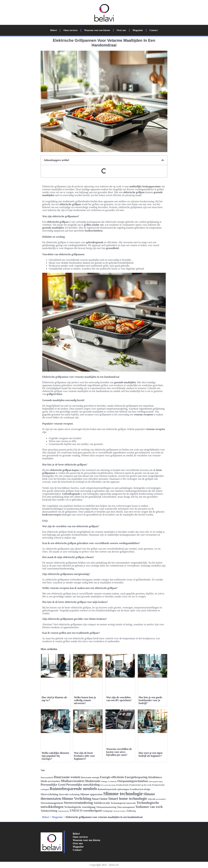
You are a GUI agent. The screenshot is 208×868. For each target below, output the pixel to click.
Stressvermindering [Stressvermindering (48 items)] (78, 803)
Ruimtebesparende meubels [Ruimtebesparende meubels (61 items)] (73, 789)
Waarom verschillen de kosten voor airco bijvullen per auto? (119, 752)
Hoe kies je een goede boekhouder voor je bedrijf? (150, 700)
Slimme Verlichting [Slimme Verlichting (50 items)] (76, 799)
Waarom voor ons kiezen (97, 30)
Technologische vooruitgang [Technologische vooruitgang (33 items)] (80, 807)
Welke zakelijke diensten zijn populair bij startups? (55, 756)
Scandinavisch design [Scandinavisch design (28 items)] (140, 789)
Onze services (70, 30)
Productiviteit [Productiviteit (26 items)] (122, 785)
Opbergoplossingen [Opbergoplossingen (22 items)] (156, 781)
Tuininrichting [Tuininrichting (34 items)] (49, 811)
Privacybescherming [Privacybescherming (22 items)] (108, 785)
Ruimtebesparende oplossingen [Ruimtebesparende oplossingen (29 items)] (113, 789)
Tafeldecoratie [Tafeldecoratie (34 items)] (102, 803)
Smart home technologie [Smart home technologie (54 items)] (128, 798)
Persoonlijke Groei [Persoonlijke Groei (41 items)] (53, 785)
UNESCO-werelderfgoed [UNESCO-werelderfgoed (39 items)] (86, 811)
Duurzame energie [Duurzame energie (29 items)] (90, 777)
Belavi (53, 30)
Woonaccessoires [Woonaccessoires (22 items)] (120, 811)
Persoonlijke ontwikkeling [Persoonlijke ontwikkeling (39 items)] (83, 785)
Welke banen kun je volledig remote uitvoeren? (85, 700)
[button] (163, 160)
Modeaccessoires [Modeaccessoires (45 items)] (73, 781)
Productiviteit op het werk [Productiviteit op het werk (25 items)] (140, 785)
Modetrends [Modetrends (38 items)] (93, 781)
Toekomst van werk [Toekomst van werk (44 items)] (149, 807)
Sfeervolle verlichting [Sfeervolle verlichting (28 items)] (69, 794)
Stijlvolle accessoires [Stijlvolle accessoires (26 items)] (157, 799)
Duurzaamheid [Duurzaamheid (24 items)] (47, 778)
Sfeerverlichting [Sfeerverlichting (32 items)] (49, 794)
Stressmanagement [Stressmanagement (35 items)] (52, 803)
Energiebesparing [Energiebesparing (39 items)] (136, 777)
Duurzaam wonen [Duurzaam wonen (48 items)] (67, 777)
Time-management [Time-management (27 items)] (126, 807)
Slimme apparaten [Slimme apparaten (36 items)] (91, 794)
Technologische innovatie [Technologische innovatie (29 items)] (123, 803)
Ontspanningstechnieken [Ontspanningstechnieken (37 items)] (133, 781)
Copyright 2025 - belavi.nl (104, 865)
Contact (154, 30)
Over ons (121, 30)
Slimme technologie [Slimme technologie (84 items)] (123, 794)
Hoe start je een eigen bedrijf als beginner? (151, 754)
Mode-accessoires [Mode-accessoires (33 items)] (50, 781)
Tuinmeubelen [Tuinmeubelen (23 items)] (63, 811)
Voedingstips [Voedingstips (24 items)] (107, 811)
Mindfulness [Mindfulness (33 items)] (155, 777)
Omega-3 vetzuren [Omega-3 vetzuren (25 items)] (109, 781)
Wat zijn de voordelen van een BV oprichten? (119, 699)
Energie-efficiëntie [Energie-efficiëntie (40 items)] (112, 777)
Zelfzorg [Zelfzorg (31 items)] (131, 811)
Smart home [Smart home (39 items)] (100, 799)
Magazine (138, 30)
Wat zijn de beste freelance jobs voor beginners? (84, 756)
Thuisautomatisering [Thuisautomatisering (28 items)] (106, 807)
